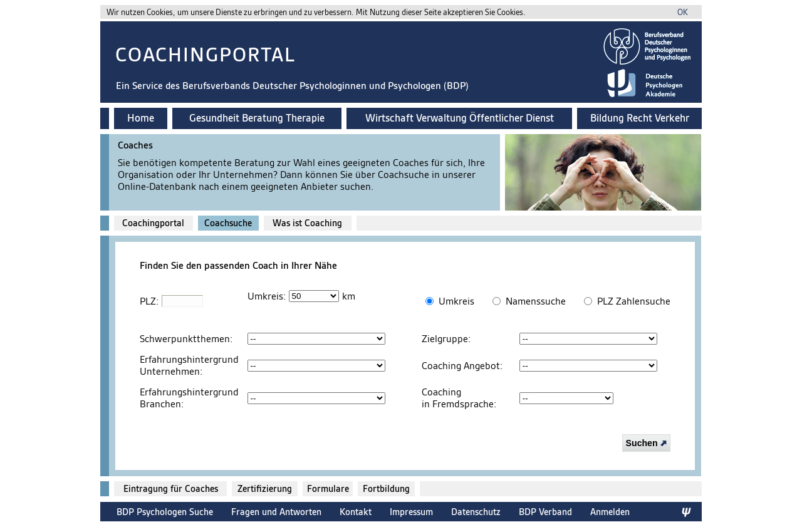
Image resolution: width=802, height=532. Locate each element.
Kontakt (356, 512)
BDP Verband (545, 512)
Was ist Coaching (307, 223)
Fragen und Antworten (276, 512)
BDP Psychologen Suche (165, 512)
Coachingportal (153, 223)
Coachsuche (228, 223)
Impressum (411, 512)
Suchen (646, 443)
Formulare (328, 489)
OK (683, 12)
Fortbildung (386, 489)
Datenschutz (476, 512)
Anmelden (610, 512)
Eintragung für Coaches (171, 489)
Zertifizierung (265, 489)
